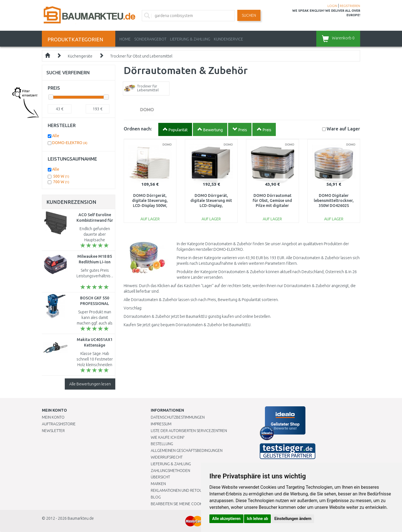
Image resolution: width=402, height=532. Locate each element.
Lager (343, 129)
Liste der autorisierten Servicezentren (189, 431)
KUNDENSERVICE (228, 39)
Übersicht (160, 477)
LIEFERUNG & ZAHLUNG (190, 39)
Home (125, 39)
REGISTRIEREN (350, 6)
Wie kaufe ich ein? (167, 437)
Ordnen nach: (138, 129)
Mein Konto (53, 417)
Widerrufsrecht (167, 457)
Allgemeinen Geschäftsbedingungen (187, 450)
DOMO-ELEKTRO (70, 143)
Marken (158, 484)
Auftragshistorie (59, 424)
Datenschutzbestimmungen (178, 417)
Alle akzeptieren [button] (226, 519)
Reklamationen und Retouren (180, 490)
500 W (61, 176)
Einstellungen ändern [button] (293, 519)
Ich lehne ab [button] (257, 519)
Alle (56, 136)
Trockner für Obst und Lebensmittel (141, 56)
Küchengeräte (80, 56)
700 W (61, 182)
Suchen (249, 15)
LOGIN (332, 6)
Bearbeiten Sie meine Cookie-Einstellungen (192, 504)
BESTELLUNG (162, 444)
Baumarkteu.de (81, 518)
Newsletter (53, 431)
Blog (156, 497)
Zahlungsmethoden (170, 471)
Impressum (161, 424)
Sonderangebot (150, 39)
